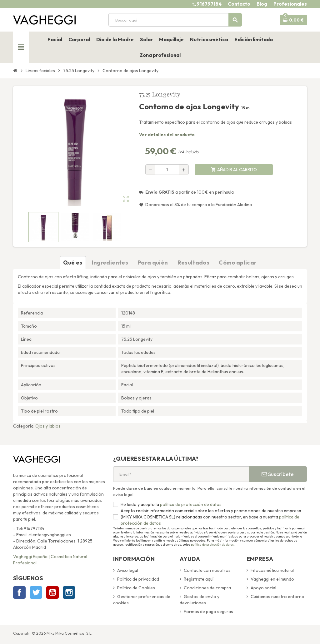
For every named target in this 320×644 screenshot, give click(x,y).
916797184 (209, 4)
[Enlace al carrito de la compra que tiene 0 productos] (293, 20)
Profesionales (290, 4)
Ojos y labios (48, 426)
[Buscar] (175, 20)
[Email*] (181, 474)
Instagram (69, 592)
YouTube (52, 592)
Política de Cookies (136, 588)
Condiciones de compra (207, 588)
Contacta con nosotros (207, 570)
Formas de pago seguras (208, 612)
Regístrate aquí (199, 579)
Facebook (19, 592)
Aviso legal (128, 570)
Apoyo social (263, 588)
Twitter (36, 592)
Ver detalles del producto (167, 135)
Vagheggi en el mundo (272, 579)
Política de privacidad (138, 579)
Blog (262, 4)
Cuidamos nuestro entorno (277, 597)
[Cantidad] (167, 170)
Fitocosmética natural (272, 570)
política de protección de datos (190, 504)
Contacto (239, 4)
